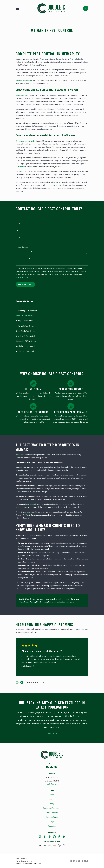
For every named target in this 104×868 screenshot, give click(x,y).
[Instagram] (54, 837)
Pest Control (57, 185)
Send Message (25, 284)
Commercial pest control (25, 141)
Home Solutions (52, 813)
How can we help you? (23, 259)
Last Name (20, 224)
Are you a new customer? (24, 252)
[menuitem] (52, 311)
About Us (52, 799)
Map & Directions (52, 784)
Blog (52, 804)
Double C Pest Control (24, 81)
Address (19, 245)
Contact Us (52, 826)
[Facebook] (45, 837)
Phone (18, 231)
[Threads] (59, 837)
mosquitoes (29, 512)
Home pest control (23, 95)
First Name (20, 217)
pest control (20, 167)
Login (52, 822)
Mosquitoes (20, 455)
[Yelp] (50, 837)
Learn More (52, 733)
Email (18, 238)
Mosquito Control (52, 817)
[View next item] (22, 682)
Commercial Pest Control (52, 808)
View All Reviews (36, 682)
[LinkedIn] (64, 837)
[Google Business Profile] (40, 837)
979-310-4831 (52, 767)
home (74, 59)
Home (52, 795)
